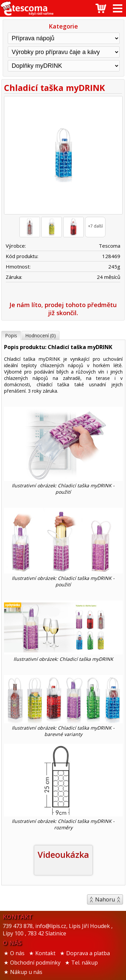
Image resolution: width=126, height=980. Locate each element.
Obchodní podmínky (35, 963)
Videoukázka (63, 854)
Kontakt (45, 953)
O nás (17, 953)
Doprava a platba (88, 953)
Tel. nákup (85, 963)
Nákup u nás (26, 972)
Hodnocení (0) (40, 335)
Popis (11, 335)
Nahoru (105, 899)
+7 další (95, 226)
